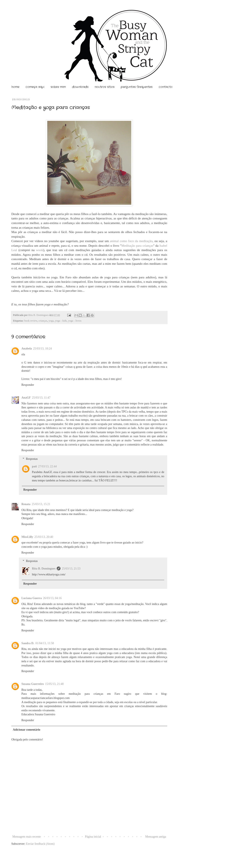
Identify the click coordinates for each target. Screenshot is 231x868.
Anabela (27, 349)
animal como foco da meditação (131, 241)
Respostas (32, 459)
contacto (166, 87)
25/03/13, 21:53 (71, 569)
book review (31, 321)
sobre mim (58, 87)
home (15, 87)
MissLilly (27, 537)
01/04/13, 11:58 (45, 643)
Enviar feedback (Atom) (40, 844)
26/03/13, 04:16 (52, 598)
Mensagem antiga (156, 837)
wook (39, 250)
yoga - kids (61, 321)
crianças (43, 321)
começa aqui (35, 87)
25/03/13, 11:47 (41, 398)
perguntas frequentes (137, 87)
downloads (80, 87)
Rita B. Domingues (39, 315)
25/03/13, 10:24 (43, 349)
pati (34, 466)
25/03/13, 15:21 (41, 504)
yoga (51, 321)
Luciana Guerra (32, 598)
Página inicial (93, 837)
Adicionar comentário (27, 730)
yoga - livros (75, 321)
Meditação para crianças (137, 246)
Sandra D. (28, 643)
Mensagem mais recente (27, 837)
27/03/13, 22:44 (47, 466)
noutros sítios (105, 87)
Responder (28, 385)
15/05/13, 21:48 (54, 684)
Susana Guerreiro (33, 684)
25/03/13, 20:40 (44, 537)
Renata (26, 504)
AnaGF (26, 398)
